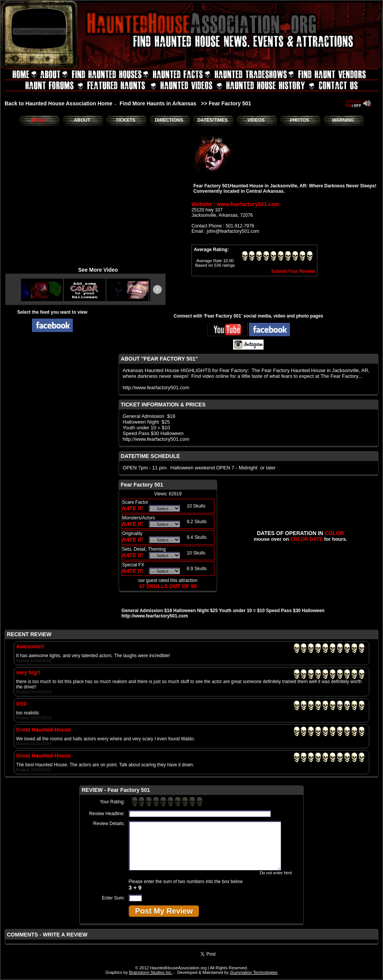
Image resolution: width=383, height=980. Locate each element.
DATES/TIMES (212, 120)
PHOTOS (299, 120)
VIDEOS (256, 120)
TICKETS (125, 120)
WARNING (343, 120)
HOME (39, 120)
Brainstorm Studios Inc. (151, 972)
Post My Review (164, 911)
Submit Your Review (293, 271)
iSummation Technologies (253, 972)
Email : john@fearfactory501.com (225, 231)
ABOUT (82, 120)
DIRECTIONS (169, 120)
